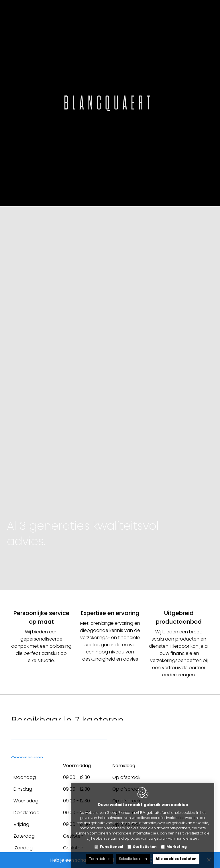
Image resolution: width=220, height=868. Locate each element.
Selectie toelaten (133, 853)
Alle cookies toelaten (176, 853)
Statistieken (145, 841)
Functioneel (112, 841)
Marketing (177, 841)
